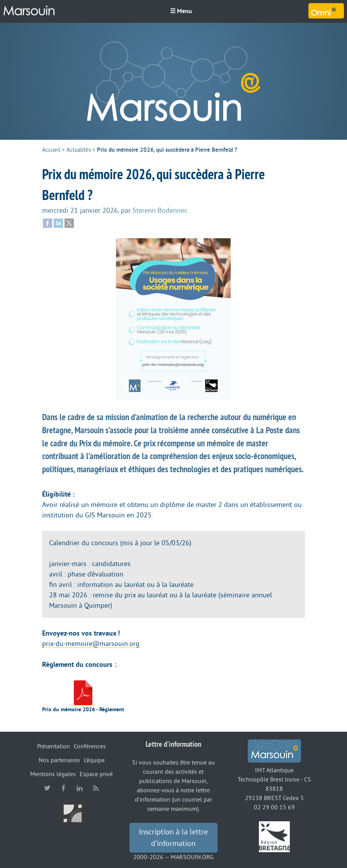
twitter (47, 788)
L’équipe (94, 760)
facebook (63, 788)
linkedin (80, 788)
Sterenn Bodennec (160, 210)
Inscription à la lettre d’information (173, 838)
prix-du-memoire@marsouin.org (91, 644)
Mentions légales (53, 774)
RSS (96, 788)
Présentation (54, 746)
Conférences (90, 746)
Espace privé (96, 774)
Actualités (79, 150)
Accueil (51, 150)
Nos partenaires (59, 760)
